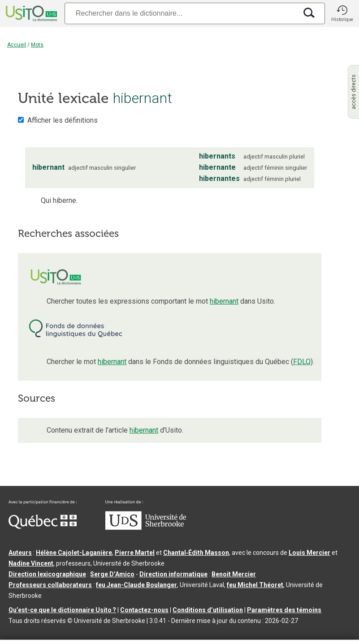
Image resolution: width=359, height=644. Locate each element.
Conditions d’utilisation (208, 610)
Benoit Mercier (234, 574)
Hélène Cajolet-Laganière (74, 553)
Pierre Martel (135, 553)
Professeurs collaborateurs (50, 585)
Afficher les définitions (63, 120)
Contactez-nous (144, 610)
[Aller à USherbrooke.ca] (146, 528)
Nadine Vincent (31, 563)
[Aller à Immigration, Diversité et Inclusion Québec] (43, 527)
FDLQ (302, 362)
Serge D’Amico (112, 574)
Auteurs (20, 553)
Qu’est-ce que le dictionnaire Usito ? (62, 610)
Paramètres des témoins (284, 610)
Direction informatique (173, 574)
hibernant (224, 301)
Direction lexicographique (47, 574)
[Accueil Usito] (30, 13)
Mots (37, 45)
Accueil (17, 45)
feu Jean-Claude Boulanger (136, 585)
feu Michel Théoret (255, 585)
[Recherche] (181, 13)
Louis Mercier (309, 553)
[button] (342, 13)
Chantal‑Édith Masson (196, 553)
